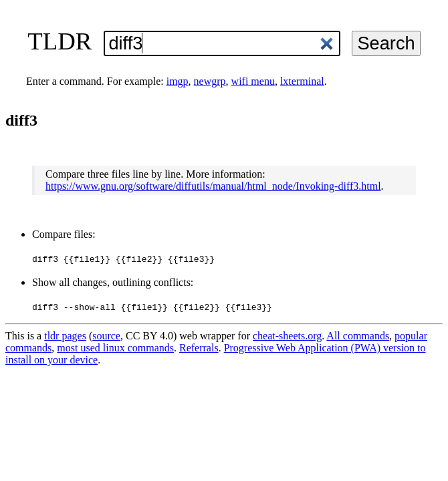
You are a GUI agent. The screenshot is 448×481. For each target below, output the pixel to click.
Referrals (199, 348)
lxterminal (302, 81)
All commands (358, 336)
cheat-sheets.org (287, 336)
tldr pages (65, 336)
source (106, 336)
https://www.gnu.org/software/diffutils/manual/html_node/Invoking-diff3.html (213, 186)
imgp (178, 81)
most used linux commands (115, 348)
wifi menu (253, 81)
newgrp (210, 81)
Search (386, 43)
